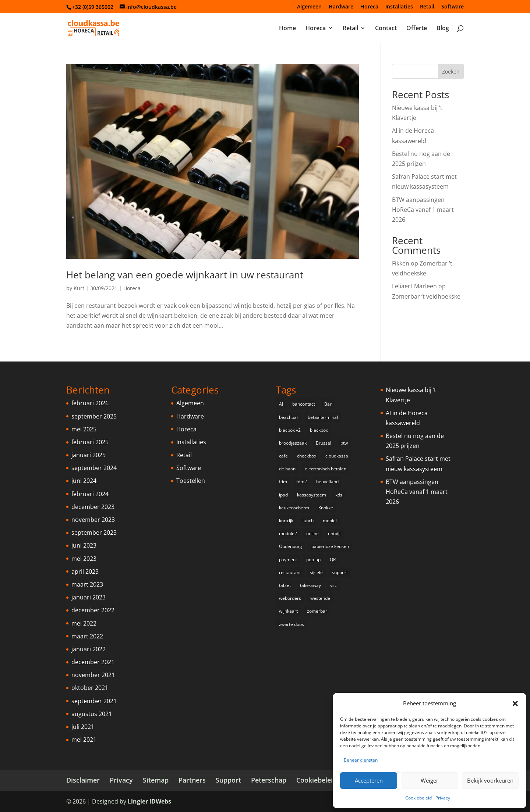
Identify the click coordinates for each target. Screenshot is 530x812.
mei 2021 (84, 740)
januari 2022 (89, 649)
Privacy (443, 798)
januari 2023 (89, 597)
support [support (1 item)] (340, 572)
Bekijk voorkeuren (490, 780)
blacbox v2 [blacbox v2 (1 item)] (290, 430)
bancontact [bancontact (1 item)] (304, 404)
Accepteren (369, 780)
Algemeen (309, 7)
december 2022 (93, 610)
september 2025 (94, 416)
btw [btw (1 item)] (344, 443)
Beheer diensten (361, 760)
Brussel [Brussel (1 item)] (324, 443)
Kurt (79, 288)
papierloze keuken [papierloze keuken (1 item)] (330, 546)
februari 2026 (90, 403)
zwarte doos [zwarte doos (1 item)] (291, 624)
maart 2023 (87, 584)
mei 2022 (84, 623)
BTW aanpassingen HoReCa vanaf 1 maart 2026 (423, 210)
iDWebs (160, 801)
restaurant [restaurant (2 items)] (290, 572)
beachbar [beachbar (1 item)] (289, 417)
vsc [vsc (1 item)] (333, 585)
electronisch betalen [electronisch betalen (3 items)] (326, 469)
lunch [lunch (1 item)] (308, 521)
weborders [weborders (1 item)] (290, 598)
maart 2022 (87, 636)
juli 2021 (83, 727)
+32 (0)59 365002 (93, 7)
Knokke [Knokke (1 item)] (326, 508)
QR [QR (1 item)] (333, 560)
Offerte (417, 29)
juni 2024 (84, 481)
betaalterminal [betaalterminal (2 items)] (323, 417)
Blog (443, 29)
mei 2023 (84, 559)
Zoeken (451, 72)
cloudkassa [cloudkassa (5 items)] (337, 456)
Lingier (138, 801)
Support (228, 780)
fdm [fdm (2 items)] (283, 482)
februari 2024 (90, 494)
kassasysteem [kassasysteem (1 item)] (312, 495)
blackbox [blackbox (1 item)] (319, 430)
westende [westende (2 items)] (320, 598)
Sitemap (156, 780)
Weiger (430, 780)
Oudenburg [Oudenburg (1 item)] (291, 546)
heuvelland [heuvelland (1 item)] (327, 482)
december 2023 (93, 507)
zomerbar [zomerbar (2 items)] (317, 611)
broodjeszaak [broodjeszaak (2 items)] (293, 443)
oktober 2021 (90, 688)
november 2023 (93, 520)
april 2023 (85, 571)
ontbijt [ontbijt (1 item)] (334, 533)
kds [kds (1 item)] (339, 495)
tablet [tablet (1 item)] (285, 585)
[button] (515, 704)
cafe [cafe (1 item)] (283, 456)
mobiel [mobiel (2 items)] (330, 521)
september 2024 (94, 468)
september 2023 (94, 533)
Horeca (369, 7)
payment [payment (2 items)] (288, 560)
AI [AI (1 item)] (281, 404)
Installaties (399, 7)
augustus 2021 (92, 714)
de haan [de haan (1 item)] (287, 469)
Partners (192, 780)
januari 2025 (89, 455)
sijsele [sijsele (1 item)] (316, 572)
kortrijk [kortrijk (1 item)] (286, 521)
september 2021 (94, 701)
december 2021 (93, 662)
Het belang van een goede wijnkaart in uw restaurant (185, 275)
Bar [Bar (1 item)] (328, 404)
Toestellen (191, 481)
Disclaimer (83, 780)
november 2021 (93, 675)
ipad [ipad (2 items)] (283, 495)
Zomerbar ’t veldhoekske (426, 296)
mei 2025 (84, 429)
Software (453, 7)
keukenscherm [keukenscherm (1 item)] (294, 508)
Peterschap (269, 780)
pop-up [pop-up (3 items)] (313, 560)
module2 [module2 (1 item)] (288, 533)
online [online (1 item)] (312, 533)
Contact (386, 29)
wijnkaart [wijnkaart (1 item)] (288, 611)
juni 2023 (84, 545)
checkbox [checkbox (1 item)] (307, 456)
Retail (427, 7)
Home (287, 29)
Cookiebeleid (418, 798)
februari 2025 (90, 442)
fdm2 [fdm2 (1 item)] (302, 482)
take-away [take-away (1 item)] (310, 585)
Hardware (341, 7)
